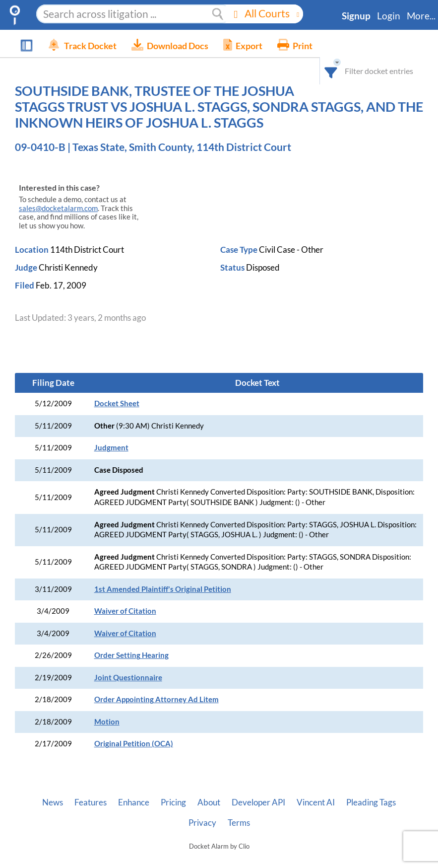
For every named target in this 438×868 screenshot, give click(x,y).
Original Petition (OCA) (134, 744)
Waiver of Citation (125, 611)
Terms (239, 823)
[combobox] (339, 43)
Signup (356, 16)
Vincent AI (316, 802)
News (53, 802)
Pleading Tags (371, 802)
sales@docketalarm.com (58, 208)
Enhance (134, 802)
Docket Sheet (117, 403)
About (209, 802)
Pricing (173, 802)
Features (91, 802)
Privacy (202, 823)
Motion (107, 722)
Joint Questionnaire (128, 678)
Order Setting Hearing (131, 655)
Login (389, 16)
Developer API (258, 802)
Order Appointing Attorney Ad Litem (156, 699)
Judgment (111, 448)
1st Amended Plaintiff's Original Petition (163, 589)
